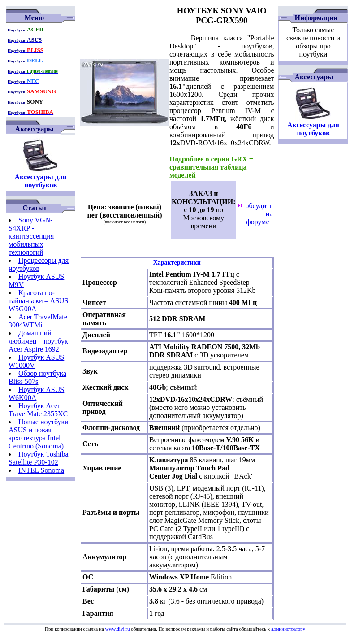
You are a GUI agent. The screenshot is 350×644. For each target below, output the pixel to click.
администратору (288, 629)
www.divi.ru (117, 629)
